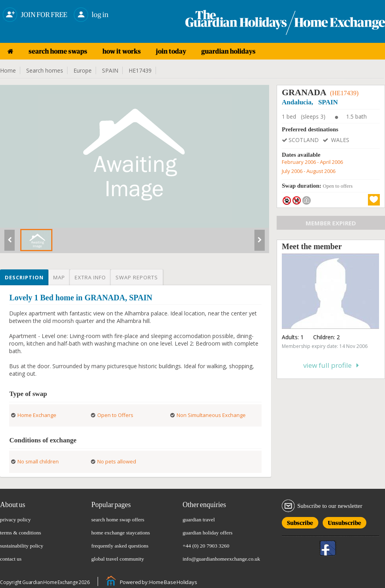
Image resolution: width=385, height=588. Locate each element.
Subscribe (300, 522)
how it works (122, 51)
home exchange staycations (121, 533)
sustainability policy (22, 546)
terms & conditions (21, 533)
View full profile (331, 365)
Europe (83, 70)
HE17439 (140, 70)
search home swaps (58, 51)
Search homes (45, 70)
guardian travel (199, 520)
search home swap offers (118, 520)
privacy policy (15, 520)
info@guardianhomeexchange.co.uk (221, 559)
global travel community (118, 559)
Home (8, 70)
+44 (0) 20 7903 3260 (206, 546)
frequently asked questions (120, 546)
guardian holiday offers (208, 533)
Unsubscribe (345, 522)
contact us (11, 559)
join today (171, 51)
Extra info (90, 277)
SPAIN (110, 70)
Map (59, 277)
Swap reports (137, 277)
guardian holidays (228, 51)
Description (24, 277)
